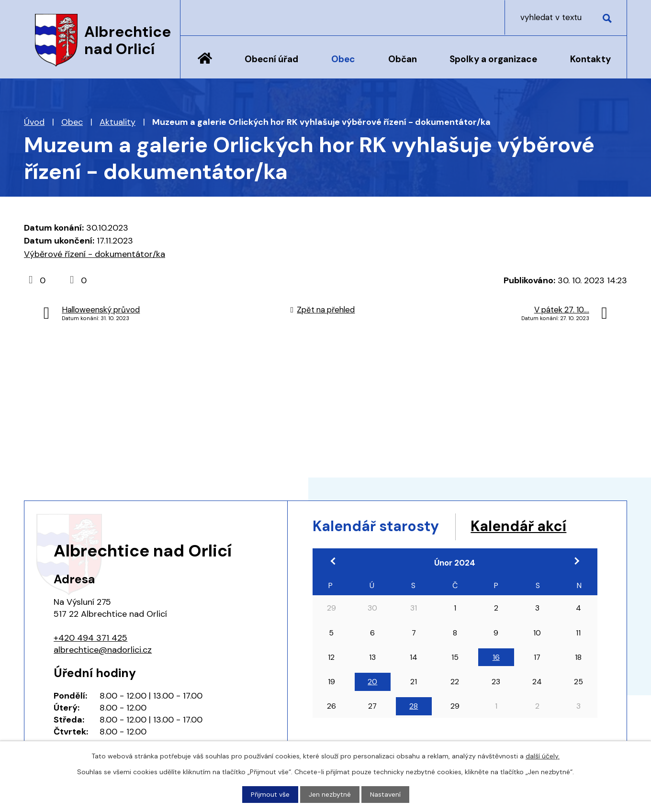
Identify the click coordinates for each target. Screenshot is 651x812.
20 (372, 682)
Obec (343, 59)
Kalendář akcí (518, 526)
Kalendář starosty (376, 526)
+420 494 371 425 (90, 638)
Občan (403, 59)
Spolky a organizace (493, 59)
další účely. (543, 756)
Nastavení (385, 794)
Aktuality (118, 122)
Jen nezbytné (330, 794)
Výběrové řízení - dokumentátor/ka (95, 254)
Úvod (205, 66)
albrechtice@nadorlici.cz (103, 650)
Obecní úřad (271, 59)
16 (496, 657)
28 (414, 706)
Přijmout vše (270, 794)
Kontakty (590, 59)
